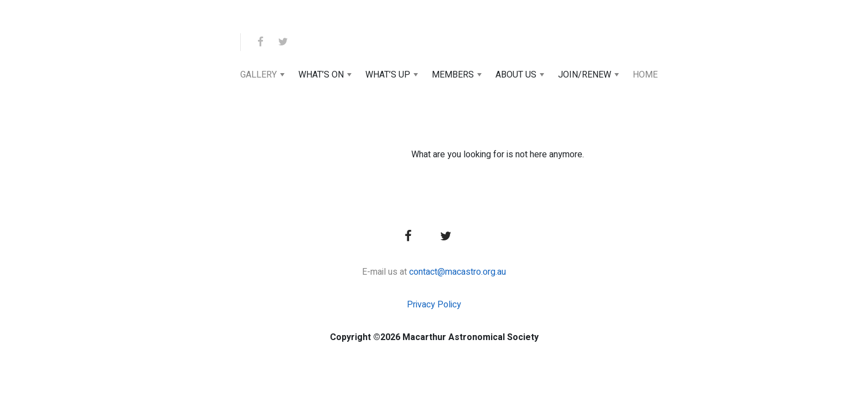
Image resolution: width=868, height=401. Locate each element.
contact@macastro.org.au (458, 272)
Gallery (259, 75)
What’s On (321, 75)
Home (645, 75)
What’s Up (388, 75)
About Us (516, 75)
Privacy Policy (434, 305)
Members (453, 75)
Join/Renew (585, 75)
